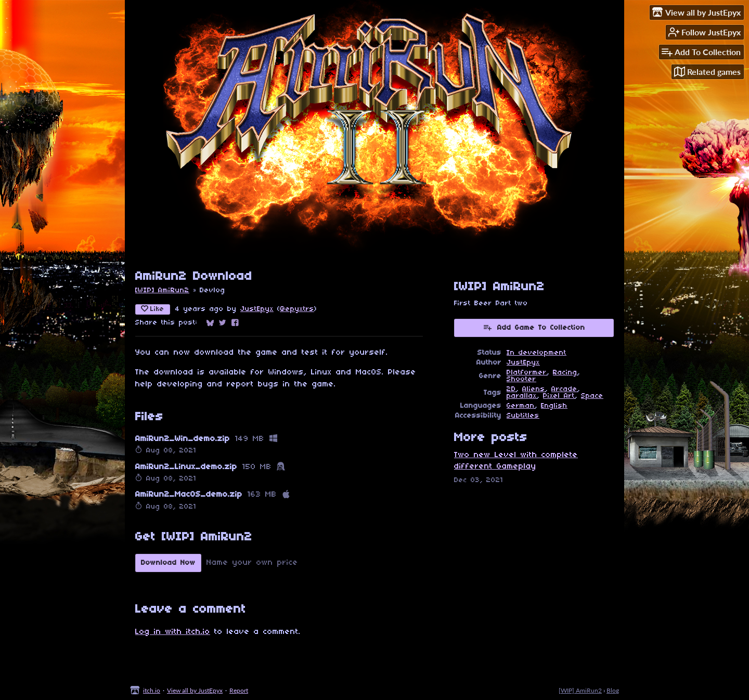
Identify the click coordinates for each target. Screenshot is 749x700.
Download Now (168, 563)
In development (537, 353)
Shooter (521, 379)
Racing (565, 373)
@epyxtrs (297, 309)
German (521, 406)
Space (592, 396)
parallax (522, 396)
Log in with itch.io (173, 632)
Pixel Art (559, 396)
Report (239, 690)
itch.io (152, 690)
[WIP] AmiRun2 (162, 290)
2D (511, 389)
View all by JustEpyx (195, 690)
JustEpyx (257, 309)
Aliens (534, 389)
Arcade (564, 389)
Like (153, 309)
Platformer (527, 373)
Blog (613, 690)
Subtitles (523, 416)
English (554, 406)
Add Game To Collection (534, 327)
